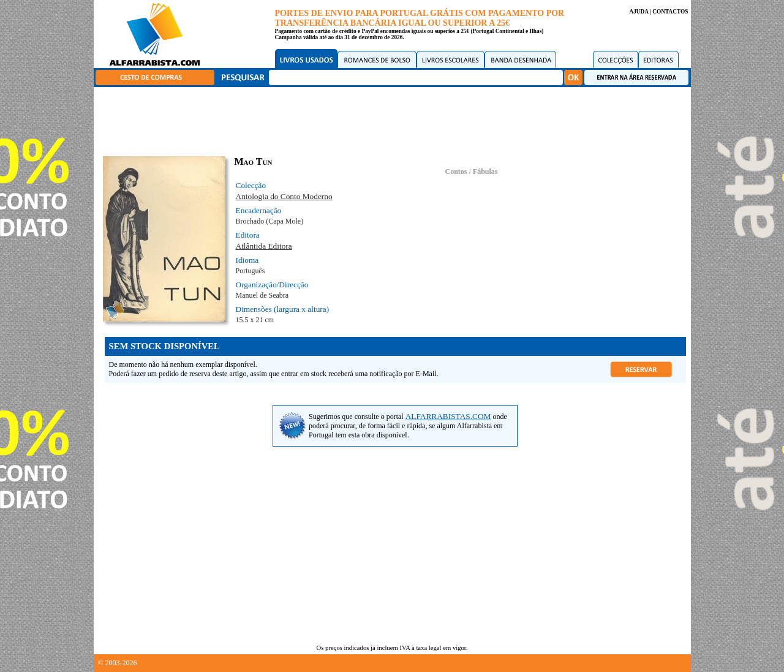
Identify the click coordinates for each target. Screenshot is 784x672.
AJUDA (639, 12)
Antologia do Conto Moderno (284, 196)
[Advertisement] (395, 119)
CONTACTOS (670, 12)
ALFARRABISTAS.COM (448, 416)
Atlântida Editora (264, 246)
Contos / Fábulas (471, 172)
